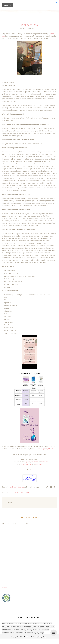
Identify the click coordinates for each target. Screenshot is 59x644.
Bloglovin (27, 467)
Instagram (45, 467)
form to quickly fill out (45, 454)
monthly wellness (19, 498)
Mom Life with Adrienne (24, 642)
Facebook (34, 467)
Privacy (5, 593)
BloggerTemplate (43, 642)
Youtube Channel (26, 470)
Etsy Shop (39, 470)
